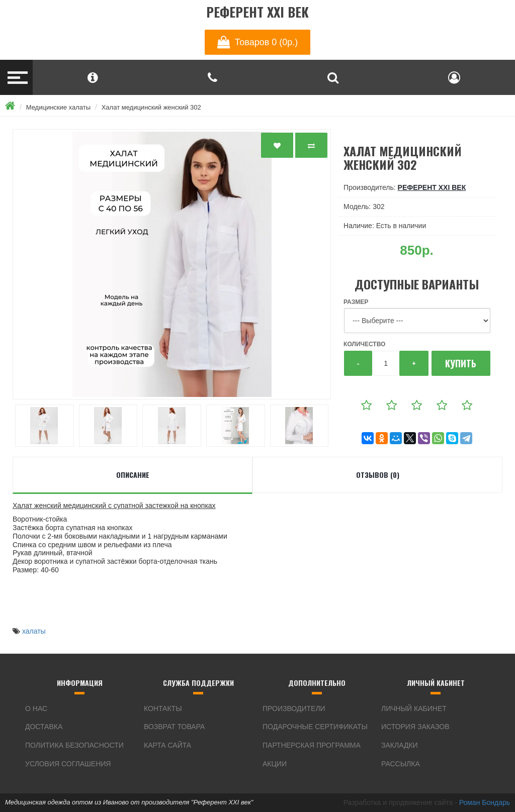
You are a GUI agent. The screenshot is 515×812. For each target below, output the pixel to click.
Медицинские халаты (58, 107)
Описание (133, 475)
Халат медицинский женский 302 (151, 107)
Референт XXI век (257, 12)
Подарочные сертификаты (315, 727)
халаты (34, 631)
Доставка (44, 727)
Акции (275, 764)
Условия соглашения (68, 764)
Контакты (163, 708)
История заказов (415, 727)
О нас (36, 708)
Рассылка (401, 764)
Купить (461, 363)
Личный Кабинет (414, 708)
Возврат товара (174, 727)
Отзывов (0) (378, 475)
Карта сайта (167, 745)
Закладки (400, 745)
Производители (294, 708)
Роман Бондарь (485, 802)
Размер (356, 302)
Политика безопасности (74, 745)
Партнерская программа (312, 745)
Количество (364, 344)
